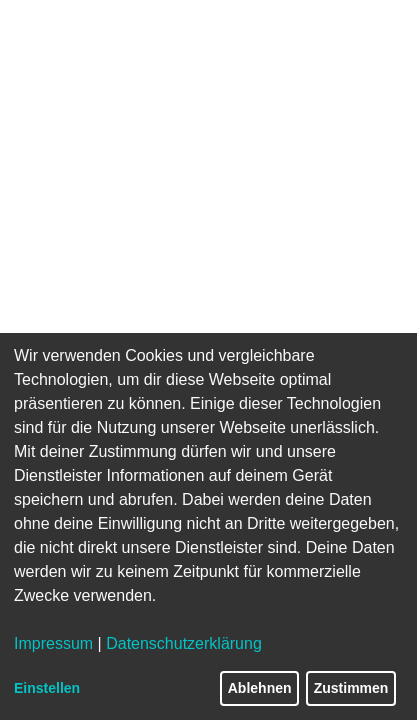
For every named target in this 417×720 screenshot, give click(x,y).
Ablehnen (260, 688)
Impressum (53, 643)
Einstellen (47, 688)
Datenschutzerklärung (184, 643)
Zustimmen (351, 688)
